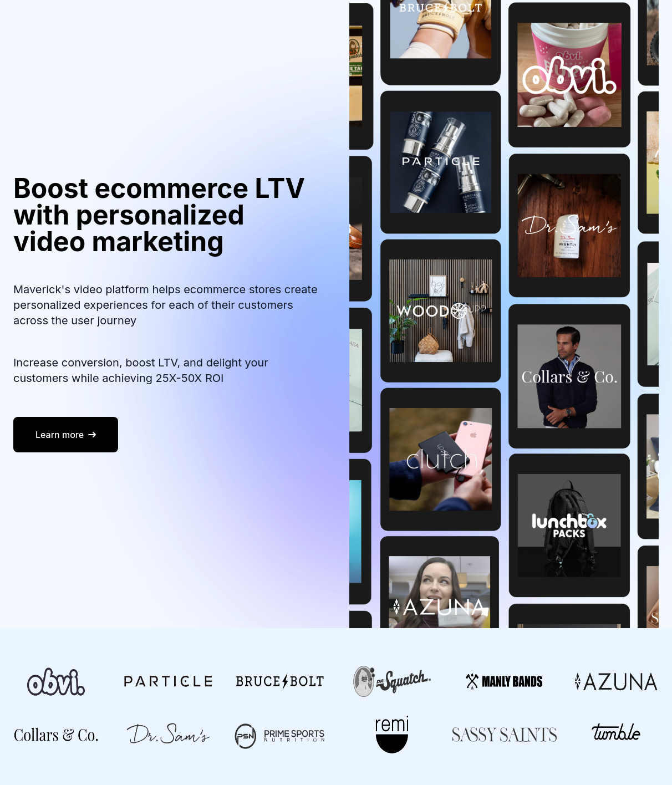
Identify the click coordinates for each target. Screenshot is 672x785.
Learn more (66, 435)
